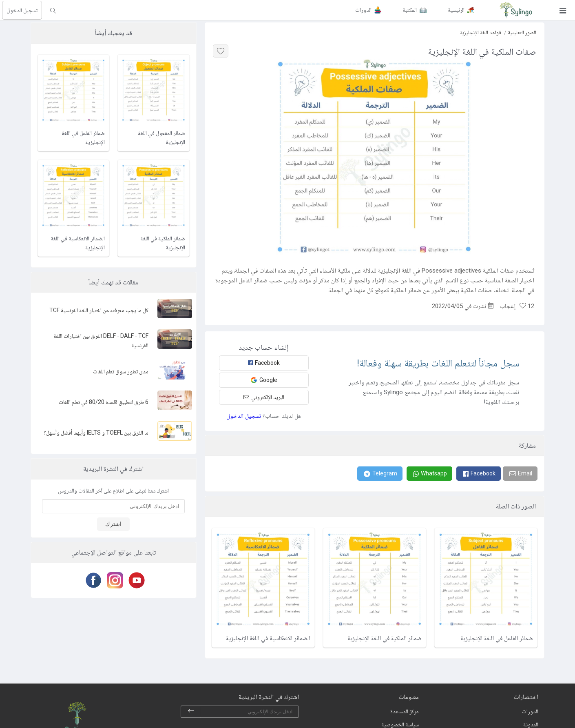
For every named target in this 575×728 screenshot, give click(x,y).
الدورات (530, 711)
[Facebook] (479, 474)
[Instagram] (114, 580)
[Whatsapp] (429, 474)
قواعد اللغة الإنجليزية (481, 32)
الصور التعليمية (522, 32)
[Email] (520, 474)
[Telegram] (380, 474)
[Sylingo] (516, 10)
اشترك (113, 524)
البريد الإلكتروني (264, 397)
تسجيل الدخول (22, 10)
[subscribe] (191, 712)
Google (264, 380)
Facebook (264, 363)
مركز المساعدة (405, 711)
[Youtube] (135, 580)
